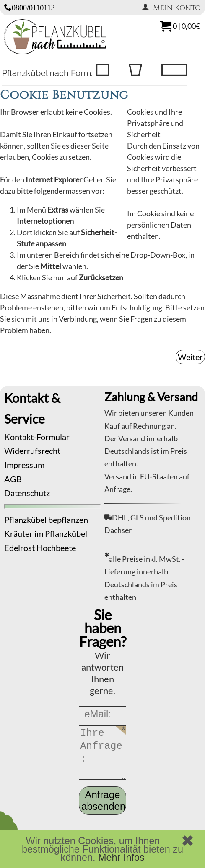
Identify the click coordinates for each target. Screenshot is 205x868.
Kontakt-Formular (37, 437)
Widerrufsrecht (32, 451)
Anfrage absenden (103, 800)
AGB (13, 479)
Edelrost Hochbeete (40, 548)
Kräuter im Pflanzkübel (46, 533)
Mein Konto (171, 8)
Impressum (24, 465)
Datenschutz (27, 493)
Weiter (190, 357)
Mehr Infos (121, 858)
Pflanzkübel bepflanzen (46, 520)
